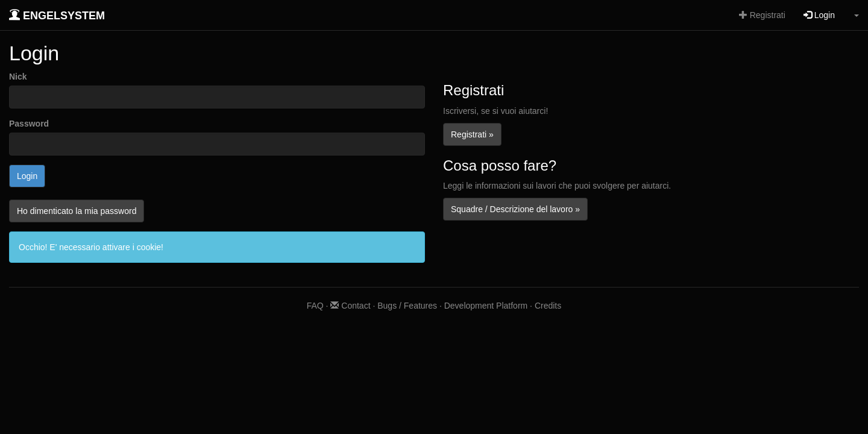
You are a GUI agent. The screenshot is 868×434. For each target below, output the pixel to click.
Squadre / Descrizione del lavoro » (515, 209)
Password (29, 124)
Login (819, 15)
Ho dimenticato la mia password (77, 211)
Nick (18, 77)
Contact (350, 306)
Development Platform (486, 306)
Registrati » (472, 134)
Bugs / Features (407, 306)
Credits (548, 306)
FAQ (315, 306)
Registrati (762, 15)
